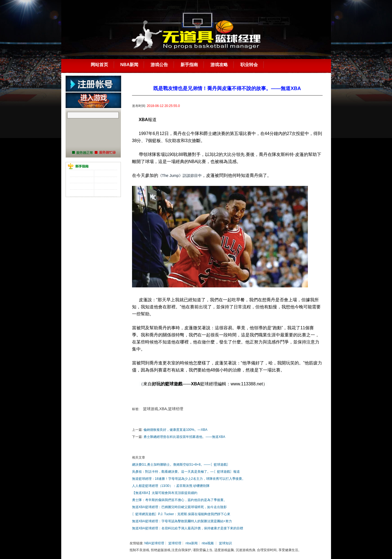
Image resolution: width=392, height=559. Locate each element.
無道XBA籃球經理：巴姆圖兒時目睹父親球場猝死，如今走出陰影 (179, 507)
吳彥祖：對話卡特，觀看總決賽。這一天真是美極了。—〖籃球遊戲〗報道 (186, 472)
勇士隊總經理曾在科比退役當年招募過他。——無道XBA (184, 437)
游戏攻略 (219, 65)
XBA (143, 120)
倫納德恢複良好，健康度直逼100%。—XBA (175, 430)
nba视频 (208, 543)
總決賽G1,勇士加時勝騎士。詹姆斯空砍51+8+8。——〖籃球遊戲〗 (181, 465)
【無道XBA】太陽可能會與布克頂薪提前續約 (165, 493)
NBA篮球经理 (154, 543)
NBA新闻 (129, 65)
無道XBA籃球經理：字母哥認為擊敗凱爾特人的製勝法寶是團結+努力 (182, 521)
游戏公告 (159, 65)
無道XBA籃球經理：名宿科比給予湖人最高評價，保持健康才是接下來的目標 (188, 528)
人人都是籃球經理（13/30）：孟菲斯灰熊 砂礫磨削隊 (171, 486)
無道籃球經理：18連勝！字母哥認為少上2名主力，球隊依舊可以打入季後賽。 (189, 479)
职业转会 (249, 65)
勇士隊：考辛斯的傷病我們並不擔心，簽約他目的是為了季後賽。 (179, 500)
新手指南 (189, 65)
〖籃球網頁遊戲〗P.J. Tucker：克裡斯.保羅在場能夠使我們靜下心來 (181, 514)
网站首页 (99, 65)
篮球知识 (225, 543)
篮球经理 (175, 543)
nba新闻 (192, 543)
